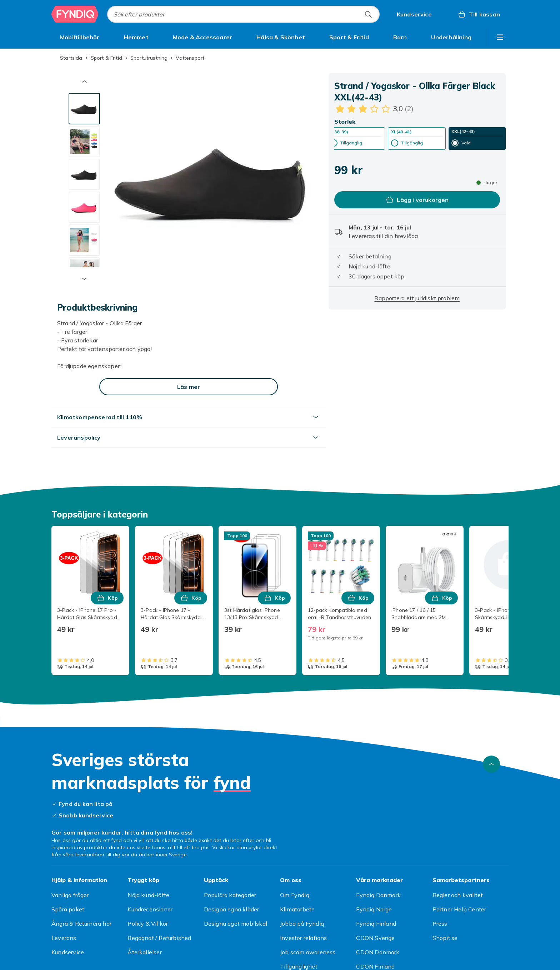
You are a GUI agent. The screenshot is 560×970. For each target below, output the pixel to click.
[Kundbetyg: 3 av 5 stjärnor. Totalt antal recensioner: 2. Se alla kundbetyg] (374, 109)
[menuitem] (80, 37)
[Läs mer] (189, 387)
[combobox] (243, 14)
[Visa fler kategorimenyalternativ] (500, 37)
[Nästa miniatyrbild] (84, 279)
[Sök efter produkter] (368, 14)
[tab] (84, 109)
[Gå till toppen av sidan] (491, 764)
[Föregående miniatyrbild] (84, 81)
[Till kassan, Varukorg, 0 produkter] (479, 14)
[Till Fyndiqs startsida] (75, 14)
